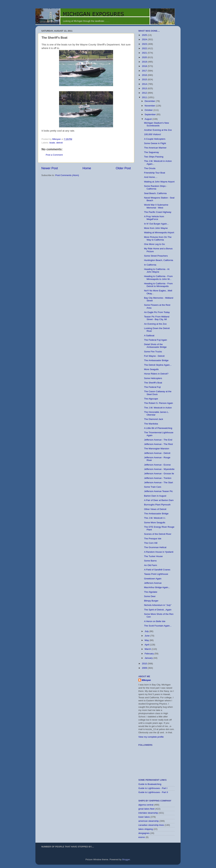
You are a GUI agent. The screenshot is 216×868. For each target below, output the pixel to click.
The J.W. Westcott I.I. (155, 518)
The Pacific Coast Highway (158, 212)
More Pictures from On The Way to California (158, 238)
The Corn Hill (151, 543)
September (151, 114)
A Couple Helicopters (155, 139)
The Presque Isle (153, 539)
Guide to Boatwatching (150, 784)
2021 (145, 53)
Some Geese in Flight (155, 143)
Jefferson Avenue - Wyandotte (159, 469)
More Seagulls (151, 369)
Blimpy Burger (151, 601)
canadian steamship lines (151, 825)
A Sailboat (149, 336)
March (148, 649)
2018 (145, 66)
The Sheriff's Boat (153, 383)
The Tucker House (153, 556)
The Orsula (150, 168)
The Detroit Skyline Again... (158, 365)
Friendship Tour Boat (155, 173)
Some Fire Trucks (153, 352)
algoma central (146, 805)
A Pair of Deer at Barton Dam (159, 500)
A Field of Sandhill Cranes (157, 570)
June (147, 636)
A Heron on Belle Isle (155, 621)
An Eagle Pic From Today (157, 312)
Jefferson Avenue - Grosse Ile (159, 474)
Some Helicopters (153, 378)
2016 (145, 75)
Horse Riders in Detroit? (156, 374)
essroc (142, 837)
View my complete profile (151, 737)
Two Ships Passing (154, 157)
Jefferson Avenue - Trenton (158, 478)
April (147, 645)
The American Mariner (155, 148)
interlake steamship (148, 813)
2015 (145, 79)
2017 (145, 71)
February (150, 654)
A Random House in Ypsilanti (159, 552)
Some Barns (150, 561)
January (149, 658)
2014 (145, 84)
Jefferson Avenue (153, 583)
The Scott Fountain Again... (158, 626)
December (150, 101)
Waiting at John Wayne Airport (159, 182)
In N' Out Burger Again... (156, 224)
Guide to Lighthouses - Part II (153, 792)
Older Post (123, 168)
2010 (145, 664)
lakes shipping (146, 829)
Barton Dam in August (155, 496)
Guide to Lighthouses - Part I (153, 788)
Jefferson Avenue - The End (158, 440)
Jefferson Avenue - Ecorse (157, 465)
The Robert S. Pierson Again (159, 403)
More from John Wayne (156, 228)
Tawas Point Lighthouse (156, 574)
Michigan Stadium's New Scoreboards (157, 124)
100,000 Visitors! (153, 134)
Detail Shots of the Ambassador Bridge (155, 346)
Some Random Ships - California (156, 187)
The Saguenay (152, 152)
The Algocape (151, 399)
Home (87, 168)
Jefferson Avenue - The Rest (158, 444)
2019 (145, 62)
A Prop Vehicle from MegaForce (154, 218)
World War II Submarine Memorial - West (156, 206)
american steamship (149, 821)
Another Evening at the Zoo (158, 130)
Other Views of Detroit (155, 509)
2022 (145, 48)
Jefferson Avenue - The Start (159, 482)
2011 (145, 97)
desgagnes (144, 833)
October (149, 110)
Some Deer (150, 596)
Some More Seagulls (155, 523)
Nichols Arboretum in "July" (158, 605)
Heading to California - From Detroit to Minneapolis (158, 285)
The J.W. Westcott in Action (158, 408)
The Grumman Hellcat (155, 547)
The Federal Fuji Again (156, 340)
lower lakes (144, 817)
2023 (145, 44)
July (147, 631)
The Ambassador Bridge (156, 360)
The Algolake (151, 592)
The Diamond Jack (154, 419)
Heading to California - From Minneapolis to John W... (158, 278)
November (150, 106)
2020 (145, 57)
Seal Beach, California (155, 193)
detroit (60, 143)
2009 (145, 668)
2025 (145, 35)
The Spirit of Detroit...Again (158, 610)
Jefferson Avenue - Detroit (157, 453)
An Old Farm (151, 565)
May (147, 640)
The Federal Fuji (152, 387)
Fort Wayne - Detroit (154, 356)
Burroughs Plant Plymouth (157, 505)
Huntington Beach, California (159, 260)
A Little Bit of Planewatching (158, 428)
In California (150, 265)
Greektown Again (153, 579)
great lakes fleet (146, 809)
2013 (145, 88)
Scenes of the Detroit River (158, 534)
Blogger (126, 859)
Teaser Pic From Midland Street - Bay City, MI (157, 318)
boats (52, 143)
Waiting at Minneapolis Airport (159, 232)
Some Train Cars (153, 487)
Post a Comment (54, 155)
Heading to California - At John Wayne (157, 271)
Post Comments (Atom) (67, 175)
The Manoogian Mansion (157, 449)
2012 (145, 93)
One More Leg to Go (154, 244)
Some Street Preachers (156, 256)
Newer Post (50, 168)
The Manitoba (151, 424)
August (148, 119)
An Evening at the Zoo (155, 324)
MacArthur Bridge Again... (157, 587)
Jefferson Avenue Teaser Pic (158, 491)
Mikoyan (146, 680)
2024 (145, 39)
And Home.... (151, 177)
